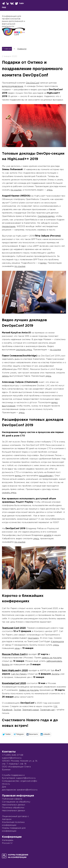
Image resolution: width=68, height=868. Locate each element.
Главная (7, 49)
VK (56, 706)
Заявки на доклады (29, 690)
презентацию (9, 226)
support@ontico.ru (12, 758)
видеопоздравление (13, 86)
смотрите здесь (24, 350)
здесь (50, 190)
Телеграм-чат (47, 710)
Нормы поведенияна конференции (18, 856)
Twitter (17, 710)
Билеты (55, 674)
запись (5, 376)
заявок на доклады (52, 658)
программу (33, 638)
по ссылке (16, 190)
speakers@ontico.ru (27, 790)
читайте (48, 535)
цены (17, 648)
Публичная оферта (12, 799)
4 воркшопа (57, 642)
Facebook (7, 710)
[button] (7, 734)
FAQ (4, 8)
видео (43, 263)
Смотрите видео (46, 216)
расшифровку (46, 476)
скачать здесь (9, 493)
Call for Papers (19, 674)
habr (22, 3)
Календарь (8, 840)
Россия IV (7, 843)
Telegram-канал (31, 710)
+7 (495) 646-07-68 (13, 755)
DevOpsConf (33, 83)
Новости (22, 49)
